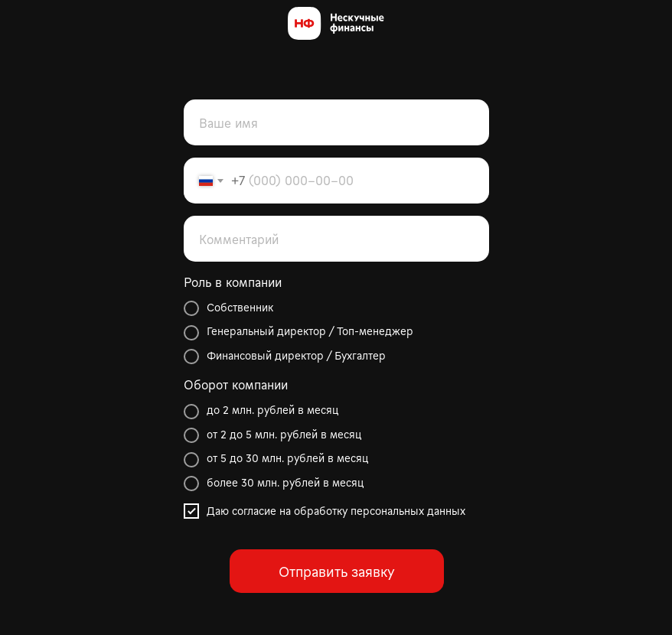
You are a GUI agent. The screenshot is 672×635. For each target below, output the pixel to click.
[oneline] (336, 239)
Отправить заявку (337, 571)
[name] (336, 122)
